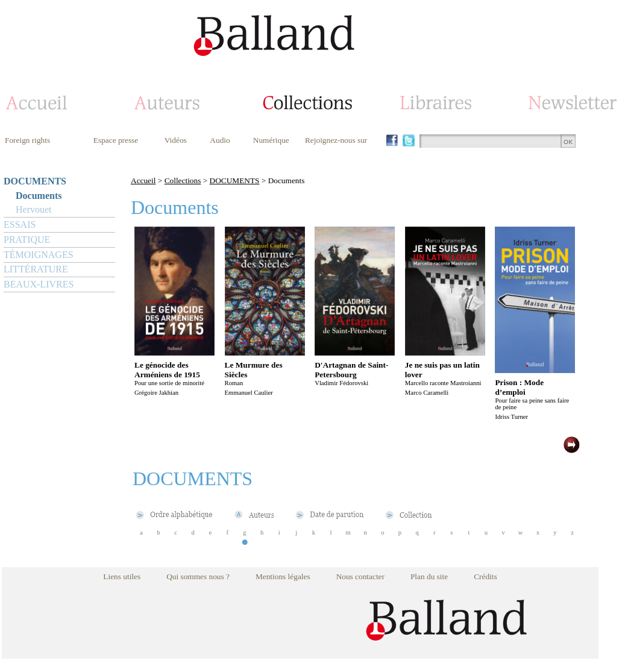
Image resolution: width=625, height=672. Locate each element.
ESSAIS (20, 225)
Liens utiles (122, 576)
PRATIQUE (27, 240)
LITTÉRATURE (36, 269)
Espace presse (116, 140)
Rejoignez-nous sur (336, 140)
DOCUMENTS (35, 181)
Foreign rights (27, 140)
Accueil (143, 181)
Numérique (271, 140)
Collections (183, 181)
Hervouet (34, 209)
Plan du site (429, 576)
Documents (39, 196)
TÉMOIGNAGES (39, 255)
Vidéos (176, 140)
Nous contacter (360, 576)
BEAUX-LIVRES (39, 284)
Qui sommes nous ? (198, 576)
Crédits (485, 576)
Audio (220, 140)
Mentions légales (283, 576)
